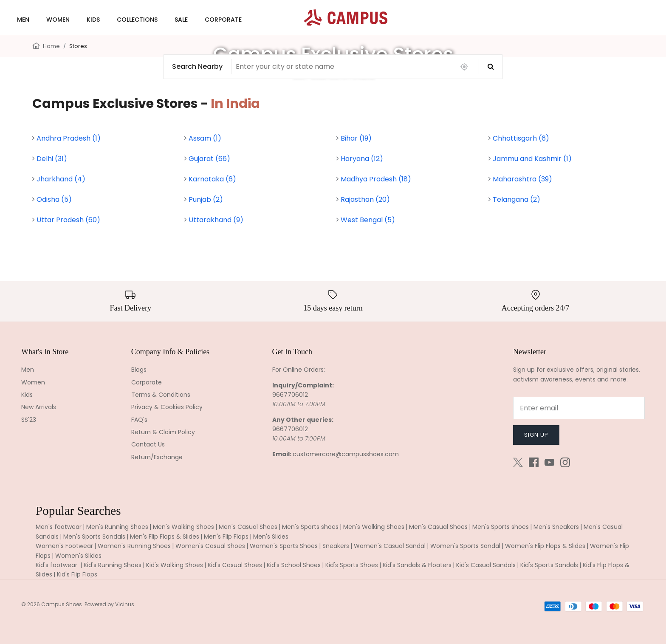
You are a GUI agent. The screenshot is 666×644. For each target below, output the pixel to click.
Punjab (206, 199)
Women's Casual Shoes (210, 546)
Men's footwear (59, 527)
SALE (181, 20)
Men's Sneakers (556, 527)
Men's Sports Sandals (94, 537)
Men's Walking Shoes (183, 527)
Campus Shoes (62, 604)
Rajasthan (365, 199)
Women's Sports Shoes (284, 546)
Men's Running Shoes (117, 527)
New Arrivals (39, 407)
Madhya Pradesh (376, 179)
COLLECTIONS (137, 20)
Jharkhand (61, 179)
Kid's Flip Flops (77, 574)
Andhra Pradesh (69, 138)
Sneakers (336, 546)
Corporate (147, 382)
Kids (27, 395)
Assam (205, 138)
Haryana (362, 159)
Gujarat (209, 159)
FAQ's (139, 420)
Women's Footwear (64, 546)
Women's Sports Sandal (465, 546)
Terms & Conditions (161, 395)
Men (28, 370)
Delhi (52, 159)
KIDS (93, 20)
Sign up (536, 435)
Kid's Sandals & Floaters (417, 565)
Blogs (139, 370)
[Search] (491, 67)
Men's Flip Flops (226, 537)
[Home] (36, 45)
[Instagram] (565, 462)
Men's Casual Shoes (248, 527)
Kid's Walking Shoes (175, 565)
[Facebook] (534, 462)
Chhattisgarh (521, 138)
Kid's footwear (57, 565)
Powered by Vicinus (109, 604)
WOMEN (58, 20)
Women (33, 382)
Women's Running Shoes (134, 546)
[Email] (579, 408)
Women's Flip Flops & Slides (545, 546)
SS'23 (29, 420)
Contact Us (148, 444)
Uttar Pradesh (68, 220)
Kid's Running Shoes (113, 565)
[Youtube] (549, 462)
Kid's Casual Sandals (486, 565)
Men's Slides (271, 537)
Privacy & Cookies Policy (167, 407)
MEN (23, 20)
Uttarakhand (216, 220)
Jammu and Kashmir (532, 159)
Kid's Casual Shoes (235, 565)
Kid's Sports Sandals (549, 565)
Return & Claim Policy (163, 432)
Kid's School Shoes (294, 565)
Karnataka (212, 179)
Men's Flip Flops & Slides (165, 537)
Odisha (54, 199)
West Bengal (368, 220)
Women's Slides (78, 556)
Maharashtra (522, 179)
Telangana (516, 199)
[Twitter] (518, 462)
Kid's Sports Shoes (352, 565)
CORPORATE (223, 20)
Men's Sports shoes (310, 527)
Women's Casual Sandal (390, 546)
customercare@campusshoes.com (346, 454)
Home (51, 46)
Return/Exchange (157, 457)
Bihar (356, 138)
